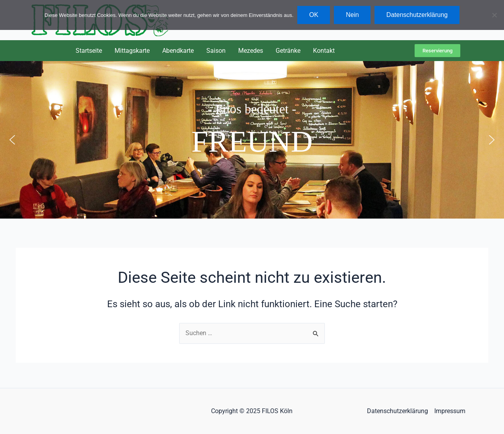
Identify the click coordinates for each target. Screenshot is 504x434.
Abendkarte (178, 51)
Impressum (450, 411)
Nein (352, 15)
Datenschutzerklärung (397, 411)
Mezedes (251, 51)
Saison (216, 51)
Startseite (89, 51)
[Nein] (494, 15)
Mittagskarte (132, 51)
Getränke (288, 51)
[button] (12, 140)
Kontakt (324, 51)
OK (314, 15)
